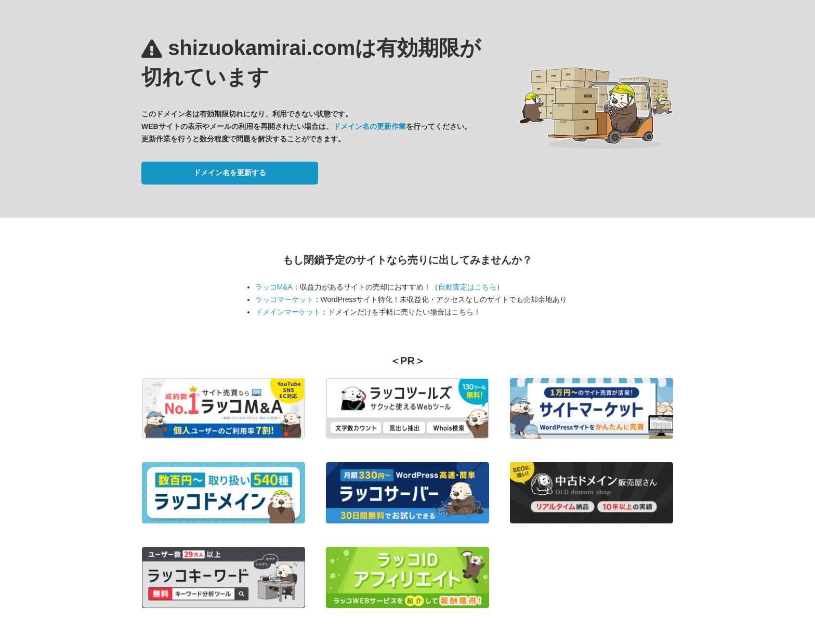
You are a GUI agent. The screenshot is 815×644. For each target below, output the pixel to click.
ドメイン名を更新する (230, 173)
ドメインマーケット (288, 312)
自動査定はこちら (467, 287)
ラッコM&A (274, 287)
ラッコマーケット (284, 299)
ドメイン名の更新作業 (370, 126)
